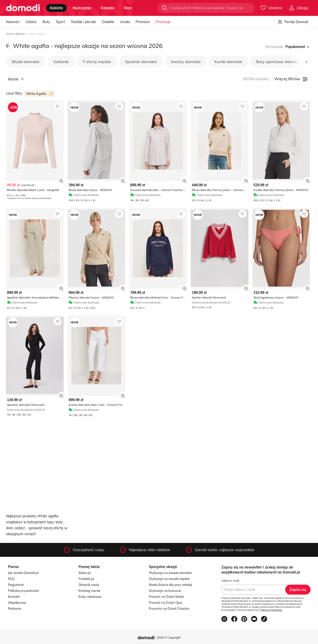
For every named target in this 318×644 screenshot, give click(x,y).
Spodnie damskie (141, 62)
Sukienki (61, 62)
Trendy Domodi (293, 22)
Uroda (125, 22)
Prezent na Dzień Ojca (165, 603)
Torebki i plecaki (83, 22)
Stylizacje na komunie (165, 591)
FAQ (11, 579)
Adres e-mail (230, 581)
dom (128, 8)
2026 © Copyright (169, 637)
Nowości (13, 22)
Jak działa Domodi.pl (23, 573)
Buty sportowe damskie (278, 62)
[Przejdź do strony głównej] (23, 8)
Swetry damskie (186, 62)
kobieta (56, 8)
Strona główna (16, 34)
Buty (46, 22)
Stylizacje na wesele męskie (169, 579)
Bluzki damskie (26, 62)
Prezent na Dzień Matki (166, 597)
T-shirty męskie (97, 62)
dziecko (107, 8)
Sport (60, 22)
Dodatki (108, 22)
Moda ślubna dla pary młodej (170, 585)
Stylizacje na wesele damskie (170, 573)
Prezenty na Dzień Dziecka (169, 608)
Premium (143, 22)
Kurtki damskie (228, 62)
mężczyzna (82, 8)
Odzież (31, 22)
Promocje (163, 22)
